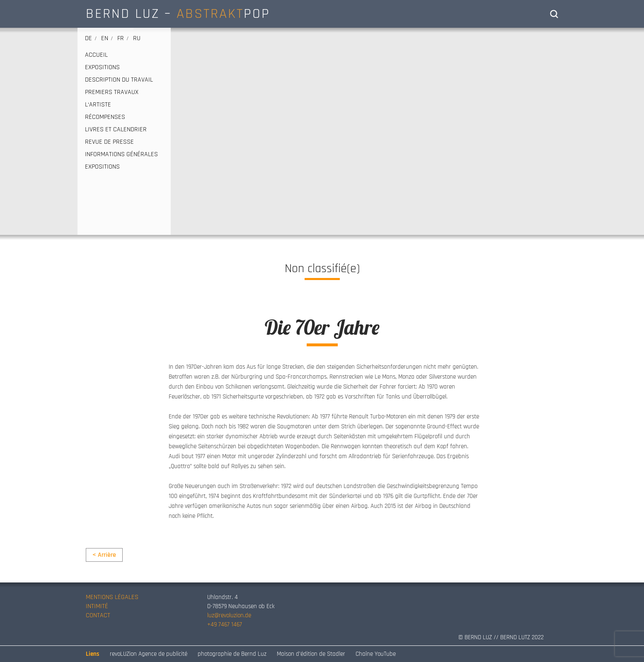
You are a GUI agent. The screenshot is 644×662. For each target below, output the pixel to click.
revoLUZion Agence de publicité (149, 654)
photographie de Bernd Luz (232, 654)
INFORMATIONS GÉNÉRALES (121, 155)
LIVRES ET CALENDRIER (116, 130)
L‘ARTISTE (98, 105)
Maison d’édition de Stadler (311, 654)
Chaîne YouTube (376, 654)
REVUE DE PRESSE (109, 142)
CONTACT (98, 615)
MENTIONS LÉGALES (112, 597)
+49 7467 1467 (225, 625)
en (105, 38)
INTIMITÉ (97, 606)
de (88, 38)
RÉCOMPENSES (105, 117)
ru (137, 38)
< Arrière (104, 555)
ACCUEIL (96, 55)
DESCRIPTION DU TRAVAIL (119, 80)
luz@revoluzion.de (229, 615)
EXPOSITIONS (102, 68)
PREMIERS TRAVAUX (112, 92)
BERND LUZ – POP (178, 14)
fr (121, 38)
